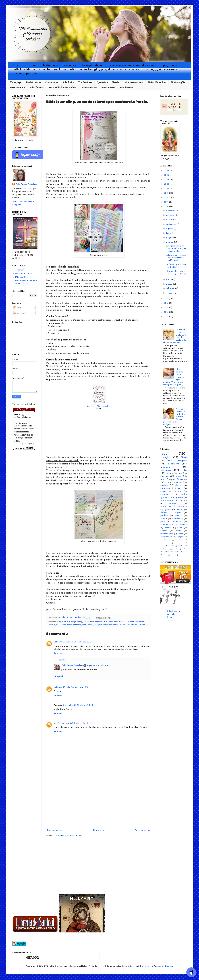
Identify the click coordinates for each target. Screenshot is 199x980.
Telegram (20, 270)
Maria (163, 479)
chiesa (168, 483)
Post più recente (55, 830)
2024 (167, 180)
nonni (180, 528)
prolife (184, 549)
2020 (167, 198)
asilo (179, 540)
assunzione (165, 543)
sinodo (176, 552)
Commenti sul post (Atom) (69, 836)
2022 (167, 189)
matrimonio (166, 495)
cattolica (166, 470)
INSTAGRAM (22, 277)
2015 (166, 308)
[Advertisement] (99, 803)
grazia (168, 510)
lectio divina (88, 625)
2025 (167, 175)
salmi (115, 625)
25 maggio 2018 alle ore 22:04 (78, 642)
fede (58, 625)
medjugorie (165, 549)
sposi (185, 552)
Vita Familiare (85, 82)
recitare (167, 552)
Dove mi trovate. (89, 87)
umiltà (180, 510)
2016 (166, 303)
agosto (170, 229)
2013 (166, 317)
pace (163, 522)
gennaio (170, 293)
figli (180, 473)
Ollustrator (147, 966)
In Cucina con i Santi (133, 82)
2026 (167, 171)
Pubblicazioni (127, 87)
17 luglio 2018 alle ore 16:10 (76, 687)
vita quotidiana (138, 625)
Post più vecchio (143, 830)
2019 (166, 202)
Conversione (52, 82)
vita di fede (124, 625)
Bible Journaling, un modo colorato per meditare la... (176, 249)
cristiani (164, 476)
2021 (166, 193)
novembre (171, 215)
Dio (168, 461)
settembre (171, 224)
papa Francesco (179, 479)
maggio (170, 242)
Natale (116, 82)
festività (178, 492)
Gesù (184, 457)
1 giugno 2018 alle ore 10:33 (100, 666)
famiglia (51, 625)
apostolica (164, 540)
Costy (57, 723)
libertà (171, 546)
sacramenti (177, 522)
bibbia (65, 622)
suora (165, 555)
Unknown (58, 642)
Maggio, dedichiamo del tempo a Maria (176, 273)
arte (59, 622)
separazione (166, 537)
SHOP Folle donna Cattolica (62, 87)
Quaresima (102, 82)
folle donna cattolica (72, 625)
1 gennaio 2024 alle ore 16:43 (74, 723)
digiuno (178, 513)
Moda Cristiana (33, 82)
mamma (165, 467)
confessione (166, 507)
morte (163, 491)
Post (18, 308)
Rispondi (58, 653)
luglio (169, 233)
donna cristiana (137, 622)
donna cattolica (121, 622)
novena (164, 531)
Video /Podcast (37, 87)
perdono (164, 516)
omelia (176, 549)
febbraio (171, 289)
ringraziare (178, 498)
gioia (180, 489)
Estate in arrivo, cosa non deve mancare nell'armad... (176, 258)
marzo (170, 284)
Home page (16, 82)
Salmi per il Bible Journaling (99, 406)
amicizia (178, 516)
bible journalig (76, 622)
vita (184, 470)
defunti (164, 513)
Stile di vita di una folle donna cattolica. (26, 282)
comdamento (167, 525)
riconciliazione (167, 534)
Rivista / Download (157, 82)
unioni (173, 555)
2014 (166, 312)
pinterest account (24, 274)
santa (180, 534)
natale (179, 483)
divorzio (183, 525)
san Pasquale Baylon (23, 417)
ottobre (170, 220)
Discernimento (17, 87)
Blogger (169, 966)
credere (109, 622)
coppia (164, 519)
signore (183, 501)
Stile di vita (68, 82)
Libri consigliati (179, 82)
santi (178, 476)
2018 (166, 207)
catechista (100, 622)
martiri (181, 546)
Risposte (61, 660)
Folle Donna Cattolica (72, 666)
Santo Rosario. (109, 87)
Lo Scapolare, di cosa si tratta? (176, 266)
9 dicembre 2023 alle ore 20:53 (78, 705)
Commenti (20, 313)
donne (178, 485)
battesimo (179, 543)
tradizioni (174, 504)
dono (162, 546)
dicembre (171, 211)
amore (170, 473)
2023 (167, 184)
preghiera (108, 625)
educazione (177, 519)
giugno (170, 238)
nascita (168, 528)
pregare (98, 625)
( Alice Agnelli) (28, 444)
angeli (180, 537)
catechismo (89, 622)
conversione (181, 507)
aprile (169, 280)
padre (178, 531)
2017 (166, 299)
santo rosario (167, 501)
